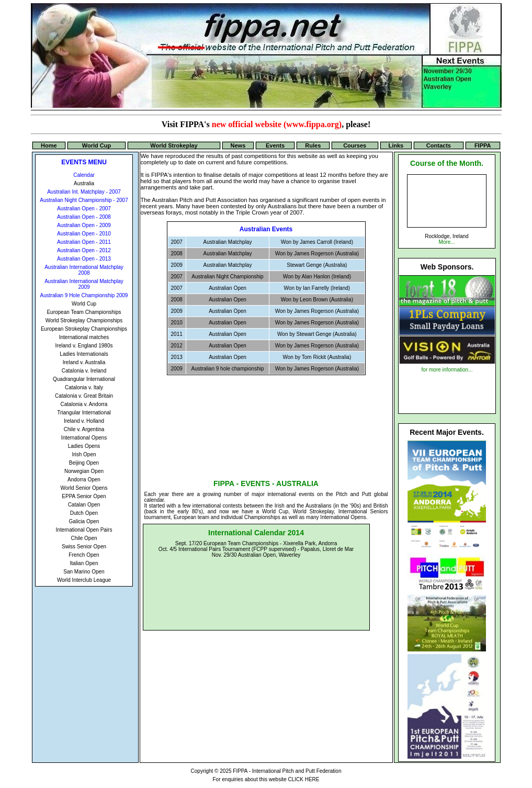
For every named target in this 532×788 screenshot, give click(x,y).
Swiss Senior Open (84, 547)
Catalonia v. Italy (84, 387)
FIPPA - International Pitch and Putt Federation (287, 771)
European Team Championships (84, 312)
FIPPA (483, 145)
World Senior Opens (84, 488)
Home (49, 145)
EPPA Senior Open (84, 496)
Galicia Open (84, 521)
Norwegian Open (84, 471)
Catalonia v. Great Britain (84, 396)
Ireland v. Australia (84, 362)
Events (275, 145)
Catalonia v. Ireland (84, 371)
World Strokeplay (174, 145)
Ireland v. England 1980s (84, 346)
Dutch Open (84, 513)
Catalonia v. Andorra (84, 404)
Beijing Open (84, 463)
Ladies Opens (84, 446)
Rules (313, 145)
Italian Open (84, 563)
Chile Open (84, 538)
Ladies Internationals (84, 354)
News (238, 145)
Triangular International (84, 413)
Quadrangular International (84, 379)
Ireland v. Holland (84, 421)
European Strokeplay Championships (84, 329)
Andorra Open (84, 480)
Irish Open (84, 454)
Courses (355, 145)
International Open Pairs (84, 530)
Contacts (439, 145)
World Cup (97, 145)
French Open (84, 555)
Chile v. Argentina (84, 429)
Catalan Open (84, 505)
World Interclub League (84, 580)
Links (396, 145)
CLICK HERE (303, 779)
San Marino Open (84, 572)
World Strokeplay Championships (84, 320)
